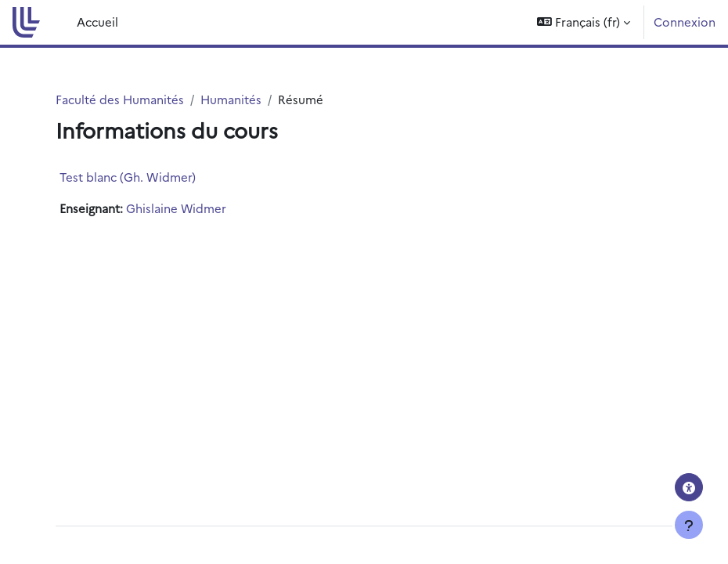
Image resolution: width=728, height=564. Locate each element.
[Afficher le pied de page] (689, 525)
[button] (584, 22)
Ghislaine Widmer (176, 208)
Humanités (231, 99)
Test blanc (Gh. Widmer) (128, 177)
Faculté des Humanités (120, 99)
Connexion (685, 22)
